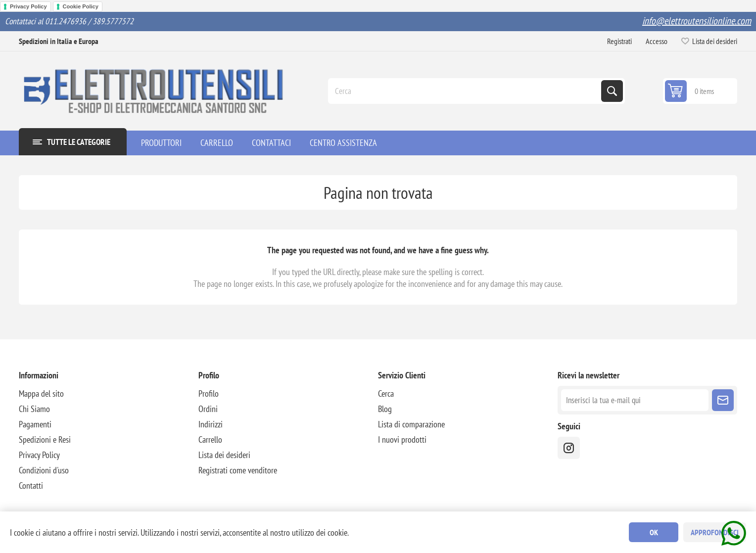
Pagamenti (35, 424)
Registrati (619, 41)
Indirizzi (211, 424)
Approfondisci (715, 532)
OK (654, 532)
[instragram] (569, 448)
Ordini (208, 409)
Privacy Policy (28, 6)
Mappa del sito (41, 393)
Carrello (210, 439)
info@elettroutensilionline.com (697, 21)
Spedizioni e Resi (45, 439)
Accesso (657, 41)
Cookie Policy (81, 6)
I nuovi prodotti (402, 439)
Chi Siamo (34, 409)
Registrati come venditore (238, 470)
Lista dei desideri (224, 455)
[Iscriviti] (635, 400)
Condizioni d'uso (44, 470)
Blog (385, 409)
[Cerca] (466, 91)
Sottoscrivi (723, 400)
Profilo (209, 393)
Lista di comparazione (411, 424)
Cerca (612, 91)
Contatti (31, 485)
